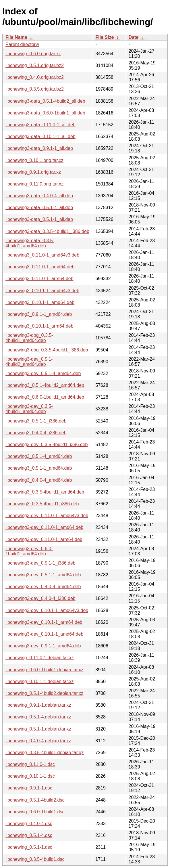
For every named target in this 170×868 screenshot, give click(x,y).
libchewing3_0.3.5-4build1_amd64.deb (45, 492)
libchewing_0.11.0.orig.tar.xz (34, 184)
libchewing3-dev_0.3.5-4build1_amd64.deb (29, 409)
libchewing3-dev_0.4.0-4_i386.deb (40, 598)
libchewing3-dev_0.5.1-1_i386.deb (40, 563)
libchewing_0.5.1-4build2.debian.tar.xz (44, 693)
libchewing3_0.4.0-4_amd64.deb (39, 480)
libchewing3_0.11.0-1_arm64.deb (39, 279)
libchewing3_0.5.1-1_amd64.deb (39, 468)
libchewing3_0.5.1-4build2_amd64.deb (45, 385)
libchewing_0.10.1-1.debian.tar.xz (40, 681)
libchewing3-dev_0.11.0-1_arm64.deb (44, 539)
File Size (105, 37)
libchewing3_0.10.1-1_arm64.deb (39, 326)
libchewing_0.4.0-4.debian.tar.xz (38, 741)
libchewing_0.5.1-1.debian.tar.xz (38, 729)
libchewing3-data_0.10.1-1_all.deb (40, 136)
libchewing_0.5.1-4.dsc (29, 835)
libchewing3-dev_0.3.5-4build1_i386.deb (47, 444)
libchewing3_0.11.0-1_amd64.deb (40, 267)
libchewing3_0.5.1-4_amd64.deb (39, 456)
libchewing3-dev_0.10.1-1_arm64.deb (44, 622)
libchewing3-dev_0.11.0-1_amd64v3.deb (47, 516)
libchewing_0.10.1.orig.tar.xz (34, 160)
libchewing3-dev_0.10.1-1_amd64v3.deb (47, 610)
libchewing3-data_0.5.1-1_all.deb (39, 219)
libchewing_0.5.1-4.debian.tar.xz (38, 717)
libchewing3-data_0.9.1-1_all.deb (39, 148)
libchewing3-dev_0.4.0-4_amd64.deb (43, 587)
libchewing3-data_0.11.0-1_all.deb (40, 125)
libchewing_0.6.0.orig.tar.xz (33, 54)
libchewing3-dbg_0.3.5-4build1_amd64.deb (29, 338)
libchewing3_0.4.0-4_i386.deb (36, 433)
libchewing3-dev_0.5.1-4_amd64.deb (43, 373)
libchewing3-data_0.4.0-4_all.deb (39, 196)
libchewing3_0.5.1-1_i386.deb (36, 421)
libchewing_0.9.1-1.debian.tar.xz (38, 705)
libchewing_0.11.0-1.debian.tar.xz (40, 658)
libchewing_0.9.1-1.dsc (29, 788)
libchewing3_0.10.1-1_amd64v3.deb (42, 291)
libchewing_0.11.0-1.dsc (30, 764)
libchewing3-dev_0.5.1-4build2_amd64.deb (29, 362)
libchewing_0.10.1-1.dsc (30, 776)
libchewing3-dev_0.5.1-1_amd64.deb (43, 575)
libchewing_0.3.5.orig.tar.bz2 (35, 89)
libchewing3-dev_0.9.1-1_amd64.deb (43, 646)
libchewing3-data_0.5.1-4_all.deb (39, 208)
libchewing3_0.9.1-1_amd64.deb (39, 314)
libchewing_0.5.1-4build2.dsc (35, 800)
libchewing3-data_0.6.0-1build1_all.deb (45, 113)
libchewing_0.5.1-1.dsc (29, 847)
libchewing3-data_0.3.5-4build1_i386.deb (47, 231)
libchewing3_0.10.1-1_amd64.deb (40, 302)
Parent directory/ (22, 44)
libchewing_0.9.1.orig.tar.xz (33, 172)
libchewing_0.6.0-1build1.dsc (35, 812)
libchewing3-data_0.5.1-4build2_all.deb (45, 101)
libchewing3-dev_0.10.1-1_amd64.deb (44, 634)
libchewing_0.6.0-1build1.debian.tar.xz (44, 670)
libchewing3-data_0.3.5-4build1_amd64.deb (30, 243)
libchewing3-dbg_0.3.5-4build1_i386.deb (47, 350)
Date (133, 37)
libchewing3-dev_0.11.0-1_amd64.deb (44, 527)
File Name (16, 37)
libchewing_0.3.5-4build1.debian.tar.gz (45, 753)
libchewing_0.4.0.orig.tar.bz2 (35, 77)
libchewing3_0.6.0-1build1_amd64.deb (45, 397)
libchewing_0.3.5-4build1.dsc (35, 859)
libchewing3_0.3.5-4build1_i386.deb (42, 504)
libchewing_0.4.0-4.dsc (29, 824)
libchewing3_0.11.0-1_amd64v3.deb (42, 255)
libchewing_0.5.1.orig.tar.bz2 (35, 65)
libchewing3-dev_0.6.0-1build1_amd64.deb (29, 551)
